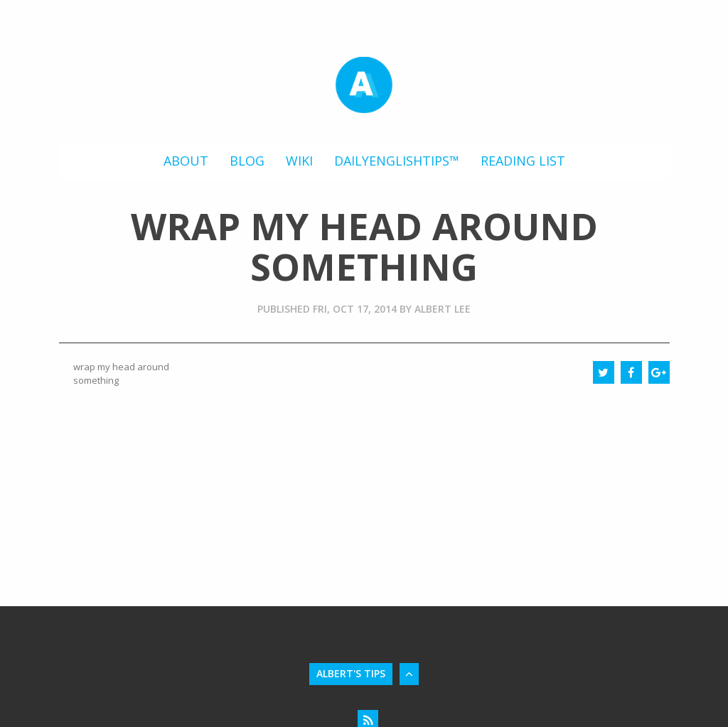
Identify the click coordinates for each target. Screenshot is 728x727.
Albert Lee (443, 309)
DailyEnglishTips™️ (397, 161)
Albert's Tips (351, 673)
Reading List (523, 161)
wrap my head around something (121, 373)
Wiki (299, 161)
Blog (247, 161)
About (186, 161)
